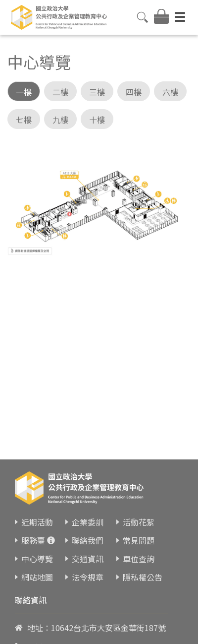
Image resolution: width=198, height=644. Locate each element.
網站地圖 (37, 570)
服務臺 (33, 533)
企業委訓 (88, 515)
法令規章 (88, 570)
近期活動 (37, 515)
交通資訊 (88, 552)
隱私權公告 (143, 570)
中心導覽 (37, 552)
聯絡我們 (88, 533)
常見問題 (139, 533)
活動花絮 (139, 515)
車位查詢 (139, 552)
